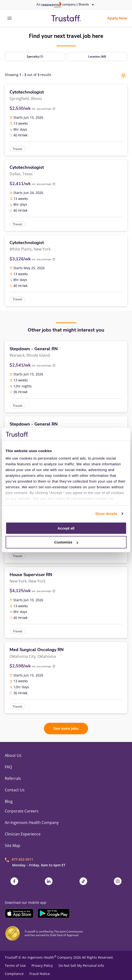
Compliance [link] (14, 974)
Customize (66, 542)
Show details (106, 514)
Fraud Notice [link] (40, 974)
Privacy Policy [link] (42, 966)
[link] (66, 18)
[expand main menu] (10, 18)
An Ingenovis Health (39, 957)
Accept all (66, 528)
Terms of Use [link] (15, 966)
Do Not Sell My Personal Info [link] (81, 966)
